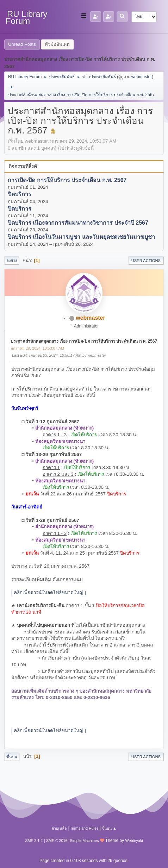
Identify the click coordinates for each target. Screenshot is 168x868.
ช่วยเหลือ (59, 828)
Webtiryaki (134, 841)
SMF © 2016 (57, 841)
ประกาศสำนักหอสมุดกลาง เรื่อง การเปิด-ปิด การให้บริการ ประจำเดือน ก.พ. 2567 (84, 341)
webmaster (142, 77)
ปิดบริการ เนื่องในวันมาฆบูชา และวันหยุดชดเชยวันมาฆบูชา (81, 237)
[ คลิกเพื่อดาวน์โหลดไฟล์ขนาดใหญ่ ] (49, 592)
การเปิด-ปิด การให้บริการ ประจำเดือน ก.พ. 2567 (67, 180)
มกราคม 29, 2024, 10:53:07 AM (37, 348)
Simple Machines (84, 841)
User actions (146, 261)
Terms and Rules (84, 828)
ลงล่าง (12, 261)
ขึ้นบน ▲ (109, 828)
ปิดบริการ (20, 195)
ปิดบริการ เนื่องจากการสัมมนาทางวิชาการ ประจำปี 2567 (78, 223)
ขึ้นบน (12, 757)
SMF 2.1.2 (34, 841)
